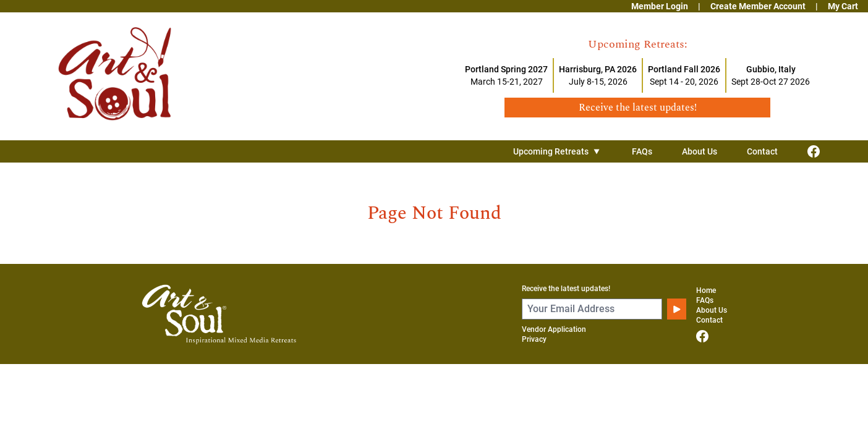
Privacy (534, 339)
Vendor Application (554, 329)
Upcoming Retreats (558, 151)
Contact (762, 151)
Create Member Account (758, 6)
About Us (700, 151)
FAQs (642, 151)
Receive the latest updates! (566, 289)
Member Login (660, 6)
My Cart (843, 6)
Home (706, 290)
